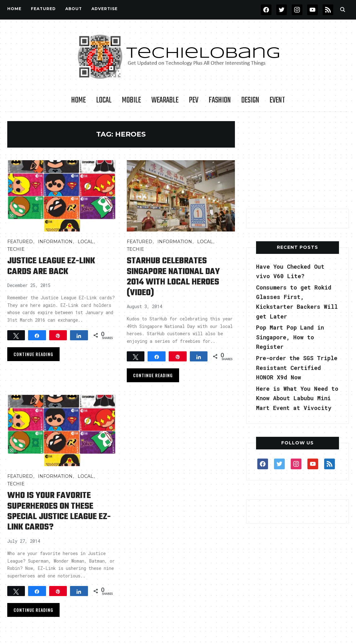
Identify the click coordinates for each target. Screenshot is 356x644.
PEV (194, 100)
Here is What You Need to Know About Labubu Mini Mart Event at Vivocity (298, 398)
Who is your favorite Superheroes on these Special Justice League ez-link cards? (59, 511)
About (74, 9)
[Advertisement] (298, 161)
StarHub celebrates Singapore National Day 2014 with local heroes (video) (174, 277)
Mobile (131, 100)
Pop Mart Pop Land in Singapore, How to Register (290, 337)
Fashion (220, 100)
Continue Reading (33, 354)
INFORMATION (55, 242)
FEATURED (43, 9)
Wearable (165, 100)
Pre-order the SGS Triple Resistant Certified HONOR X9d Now (297, 368)
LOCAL (104, 100)
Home (14, 9)
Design (250, 100)
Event (277, 100)
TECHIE (16, 249)
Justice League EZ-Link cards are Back (52, 266)
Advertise (105, 9)
